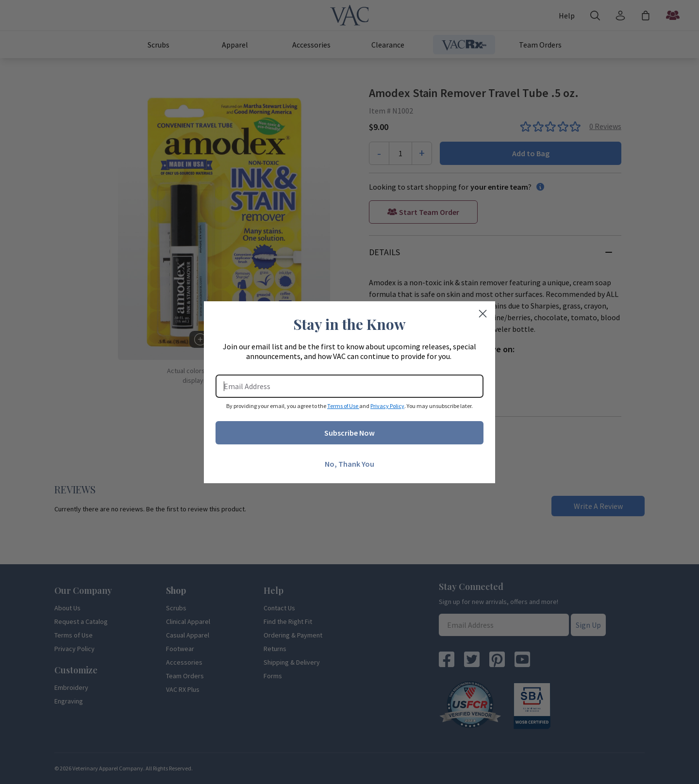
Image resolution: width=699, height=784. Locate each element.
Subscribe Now (349, 433)
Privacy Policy (387, 406)
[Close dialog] (483, 314)
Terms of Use (343, 406)
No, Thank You (349, 464)
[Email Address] (349, 386)
